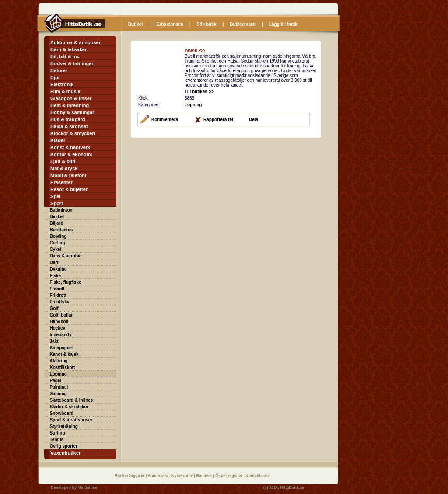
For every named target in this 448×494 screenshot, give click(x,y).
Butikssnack (243, 24)
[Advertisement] (204, 199)
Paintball (59, 387)
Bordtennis (61, 230)
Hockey (58, 328)
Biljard (57, 223)
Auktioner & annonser (75, 42)
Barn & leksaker (68, 49)
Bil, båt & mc (65, 56)
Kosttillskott (63, 367)
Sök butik (207, 24)
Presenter (61, 182)
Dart (54, 263)
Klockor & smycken (73, 133)
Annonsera (158, 476)
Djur (55, 77)
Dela (254, 120)
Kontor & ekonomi (71, 154)
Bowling (58, 236)
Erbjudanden (170, 24)
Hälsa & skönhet (69, 126)
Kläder (58, 140)
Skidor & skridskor (69, 407)
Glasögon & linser (71, 98)
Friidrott (58, 295)
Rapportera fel (218, 120)
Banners (205, 476)
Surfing (58, 433)
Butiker (136, 24)
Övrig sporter (64, 446)
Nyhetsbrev (183, 476)
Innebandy (61, 335)
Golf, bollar (61, 315)
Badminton (61, 210)
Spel (55, 196)
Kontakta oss (258, 476)
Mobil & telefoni (68, 175)
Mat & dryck (64, 168)
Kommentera (165, 120)
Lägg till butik (283, 24)
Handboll (59, 322)
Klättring (59, 361)
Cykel (56, 249)
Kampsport (61, 348)
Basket (57, 217)
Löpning (58, 374)
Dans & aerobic (66, 256)
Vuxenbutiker (65, 453)
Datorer (59, 70)
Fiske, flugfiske (66, 282)
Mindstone (88, 487)
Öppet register (229, 476)
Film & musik (65, 91)
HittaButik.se (292, 487)
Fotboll (57, 289)
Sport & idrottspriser (71, 420)
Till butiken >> (199, 92)
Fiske (56, 276)
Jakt (54, 341)
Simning (58, 394)
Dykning (58, 269)
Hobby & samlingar (72, 112)
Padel (56, 381)
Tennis (57, 440)
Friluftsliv (60, 302)
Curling (58, 243)
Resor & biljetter (69, 189)
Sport (57, 203)
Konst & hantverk (70, 147)
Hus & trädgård (68, 119)
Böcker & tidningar (72, 63)
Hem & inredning (70, 105)
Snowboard (62, 413)
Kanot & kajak (64, 354)
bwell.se (195, 51)
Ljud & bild (63, 161)
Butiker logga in (130, 476)
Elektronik (62, 84)
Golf (54, 308)
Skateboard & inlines (72, 400)
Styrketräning (64, 426)
